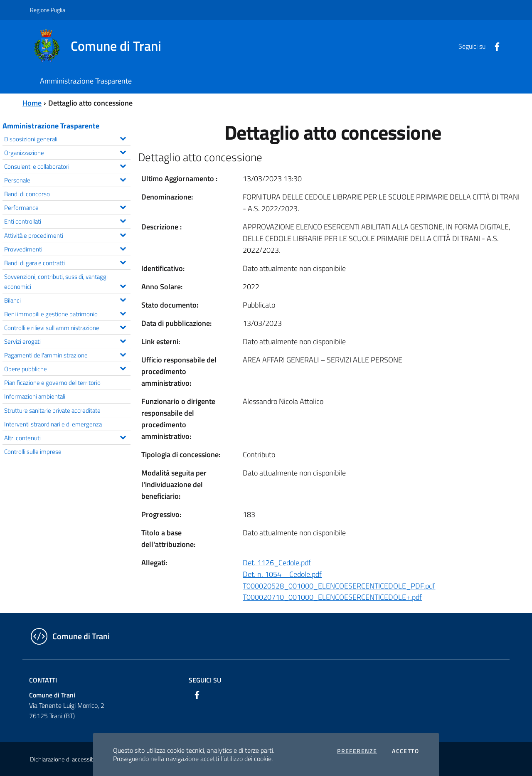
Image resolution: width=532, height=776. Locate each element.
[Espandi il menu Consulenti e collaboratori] (123, 165)
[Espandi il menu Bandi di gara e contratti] (123, 261)
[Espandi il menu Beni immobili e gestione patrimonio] (123, 313)
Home (32, 103)
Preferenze (357, 751)
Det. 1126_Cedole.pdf (277, 563)
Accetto (405, 751)
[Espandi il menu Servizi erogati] (123, 340)
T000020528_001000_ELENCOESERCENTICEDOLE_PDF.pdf (339, 586)
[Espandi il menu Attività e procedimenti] (123, 234)
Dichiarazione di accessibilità (66, 759)
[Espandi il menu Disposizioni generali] (123, 138)
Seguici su (205, 680)
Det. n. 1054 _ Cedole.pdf (282, 574)
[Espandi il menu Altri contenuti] (123, 436)
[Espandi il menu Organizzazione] (123, 151)
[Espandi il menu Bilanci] (123, 299)
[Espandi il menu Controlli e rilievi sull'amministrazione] (123, 326)
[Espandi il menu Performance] (123, 206)
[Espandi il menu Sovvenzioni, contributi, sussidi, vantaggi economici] (123, 285)
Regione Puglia (48, 10)
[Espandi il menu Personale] (123, 179)
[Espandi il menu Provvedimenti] (123, 248)
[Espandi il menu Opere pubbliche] (123, 367)
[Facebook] (494, 46)
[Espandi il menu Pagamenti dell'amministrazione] (123, 354)
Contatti (43, 680)
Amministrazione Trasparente (51, 126)
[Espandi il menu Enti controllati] (123, 220)
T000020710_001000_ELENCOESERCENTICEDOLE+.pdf (332, 597)
